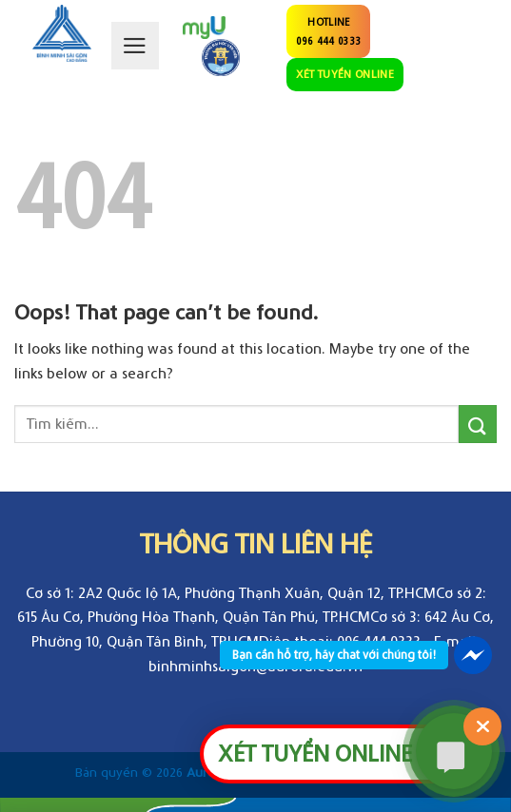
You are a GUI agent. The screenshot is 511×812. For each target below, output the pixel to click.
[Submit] (478, 424)
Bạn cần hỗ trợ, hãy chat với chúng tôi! (334, 655)
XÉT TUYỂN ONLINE (345, 74)
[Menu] (135, 46)
